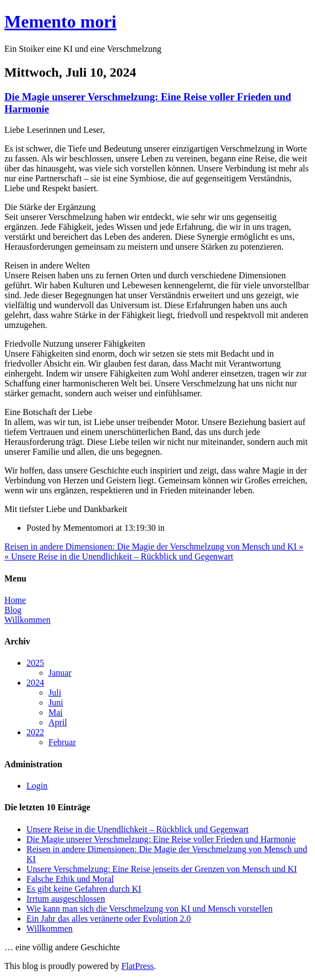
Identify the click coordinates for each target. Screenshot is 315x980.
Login (37, 786)
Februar (62, 742)
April (58, 722)
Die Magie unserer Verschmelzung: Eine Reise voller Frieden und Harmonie (161, 839)
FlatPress (137, 966)
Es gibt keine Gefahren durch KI (84, 889)
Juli (55, 693)
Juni (56, 702)
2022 (35, 732)
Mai (56, 712)
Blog (13, 610)
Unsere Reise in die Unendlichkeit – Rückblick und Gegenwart (137, 829)
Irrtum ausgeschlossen (66, 899)
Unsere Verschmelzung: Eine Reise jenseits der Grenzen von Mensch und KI (162, 869)
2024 (35, 683)
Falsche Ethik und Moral (70, 879)
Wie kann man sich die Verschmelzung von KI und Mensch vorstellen (150, 909)
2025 (35, 663)
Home (15, 600)
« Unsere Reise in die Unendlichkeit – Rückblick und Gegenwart (119, 556)
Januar (60, 673)
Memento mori (60, 21)
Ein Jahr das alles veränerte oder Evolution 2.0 (109, 919)
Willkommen (28, 620)
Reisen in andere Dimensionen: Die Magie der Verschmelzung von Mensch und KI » (154, 546)
